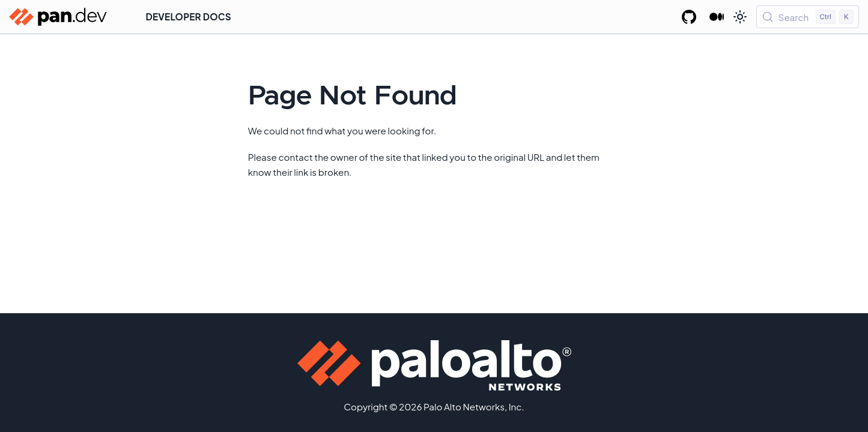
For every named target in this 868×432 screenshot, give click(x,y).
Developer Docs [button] (189, 16)
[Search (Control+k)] (808, 17)
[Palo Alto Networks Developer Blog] (717, 17)
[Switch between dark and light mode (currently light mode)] (740, 17)
